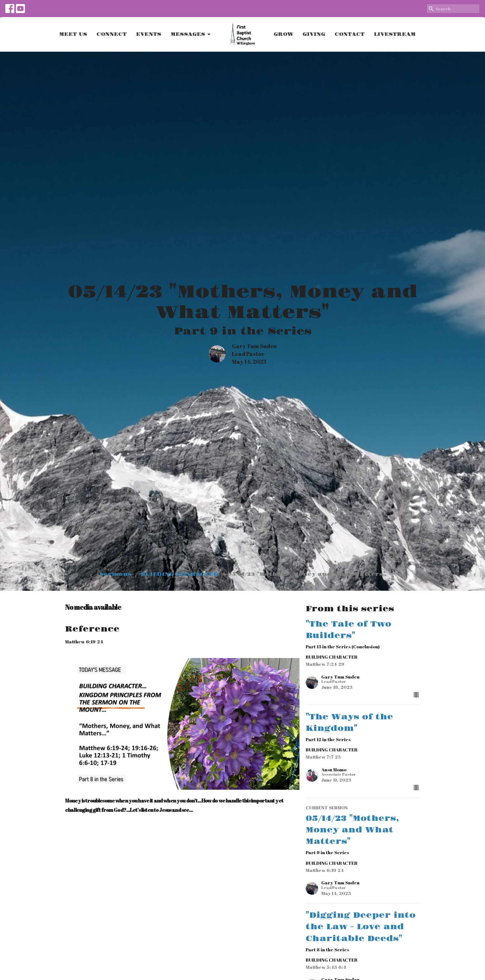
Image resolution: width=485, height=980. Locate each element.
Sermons (116, 574)
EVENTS (149, 34)
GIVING (314, 34)
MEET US (73, 34)
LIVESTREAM (395, 34)
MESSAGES (191, 35)
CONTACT (350, 34)
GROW (283, 34)
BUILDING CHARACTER (180, 574)
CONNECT (112, 34)
